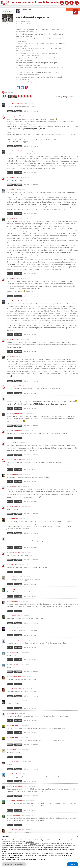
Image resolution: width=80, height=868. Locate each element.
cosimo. (14, 713)
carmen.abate (16, 553)
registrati (18, 111)
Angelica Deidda (16, 677)
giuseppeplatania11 (17, 431)
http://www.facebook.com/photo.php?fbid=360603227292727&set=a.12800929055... (37, 404)
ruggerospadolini (17, 589)
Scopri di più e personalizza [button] (14, 864)
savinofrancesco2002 (18, 701)
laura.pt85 (15, 218)
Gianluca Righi (16, 640)
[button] (77, 836)
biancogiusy (15, 474)
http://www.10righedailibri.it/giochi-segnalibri (29, 129)
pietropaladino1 (16, 616)
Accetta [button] (73, 864)
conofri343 (15, 601)
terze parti (33, 844)
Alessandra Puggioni (26, 10)
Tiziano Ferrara (16, 774)
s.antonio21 (15, 486)
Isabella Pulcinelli (17, 398)
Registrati (63, 97)
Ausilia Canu (16, 750)
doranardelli (15, 577)
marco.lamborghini (17, 801)
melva (14, 190)
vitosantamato (16, 538)
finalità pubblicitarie (55, 848)
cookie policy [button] (30, 842)
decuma (14, 565)
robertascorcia (16, 506)
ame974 (14, 443)
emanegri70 (15, 628)
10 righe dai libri (16, 116)
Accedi (10, 111)
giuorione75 (15, 652)
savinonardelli (16, 762)
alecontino (15, 519)
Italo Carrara (15, 725)
